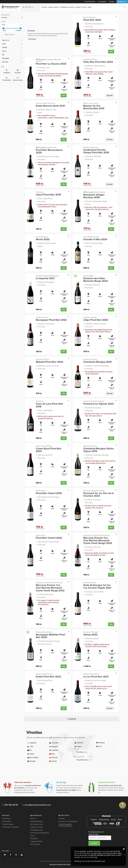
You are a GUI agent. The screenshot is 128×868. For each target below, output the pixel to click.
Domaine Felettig (90, 446)
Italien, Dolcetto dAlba (94, 243)
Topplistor (7, 71)
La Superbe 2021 (45, 278)
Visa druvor (96, 752)
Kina (59, 754)
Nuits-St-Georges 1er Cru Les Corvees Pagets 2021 (97, 586)
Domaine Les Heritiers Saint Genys (97, 535)
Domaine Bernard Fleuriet (48, 60)
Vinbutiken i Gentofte (11, 827)
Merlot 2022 (43, 239)
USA (106, 747)
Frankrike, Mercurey (93, 547)
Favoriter (18, 71)
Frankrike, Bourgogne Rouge (49, 641)
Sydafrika (84, 743)
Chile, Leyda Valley (45, 198)
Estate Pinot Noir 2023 (48, 677)
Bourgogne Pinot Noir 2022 (51, 320)
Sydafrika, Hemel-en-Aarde (96, 324)
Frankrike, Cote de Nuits (95, 592)
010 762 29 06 (90, 2)
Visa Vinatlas (32, 39)
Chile (37, 747)
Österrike (59, 758)
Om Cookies (35, 844)
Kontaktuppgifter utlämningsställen (66, 825)
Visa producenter (96, 760)
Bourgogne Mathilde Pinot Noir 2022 (50, 636)
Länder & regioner (54, 7)
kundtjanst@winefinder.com (37, 805)
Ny (75, 276)
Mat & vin (72, 7)
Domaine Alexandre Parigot (94, 401)
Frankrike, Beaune (92, 112)
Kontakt (62, 819)
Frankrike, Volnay (92, 638)
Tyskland (106, 743)
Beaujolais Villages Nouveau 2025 (94, 196)
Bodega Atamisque (91, 147)
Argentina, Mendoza (93, 156)
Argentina (37, 743)
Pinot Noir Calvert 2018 (49, 493)
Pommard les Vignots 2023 (99, 404)
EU (37, 750)
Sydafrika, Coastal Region (95, 66)
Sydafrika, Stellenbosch (94, 24)
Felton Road (46, 147)
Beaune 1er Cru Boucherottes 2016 (94, 107)
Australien (59, 743)
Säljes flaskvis (10, 35)
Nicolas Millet (89, 276)
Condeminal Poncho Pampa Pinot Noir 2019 (96, 151)
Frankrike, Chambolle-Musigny (97, 366)
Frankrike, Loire (44, 68)
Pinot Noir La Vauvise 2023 (51, 64)
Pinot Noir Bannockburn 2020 (49, 151)
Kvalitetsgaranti (37, 830)
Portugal (37, 761)
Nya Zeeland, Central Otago (48, 156)
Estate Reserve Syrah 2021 (50, 106)
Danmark (59, 747)
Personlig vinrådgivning (40, 833)
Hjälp (112, 2)
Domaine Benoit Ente (44, 632)
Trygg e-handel (36, 841)
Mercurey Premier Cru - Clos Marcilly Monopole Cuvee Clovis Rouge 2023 (50, 588)
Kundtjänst (102, 2)
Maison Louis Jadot (91, 103)
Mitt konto (122, 2)
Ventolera (40, 192)
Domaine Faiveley (90, 359)
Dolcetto (89, 246)
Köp (111, 52)
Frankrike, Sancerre (93, 285)
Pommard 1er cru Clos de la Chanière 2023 (99, 495)
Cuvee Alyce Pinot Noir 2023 (49, 450)
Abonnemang (18, 79)
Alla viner (45, 7)
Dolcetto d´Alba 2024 (95, 239)
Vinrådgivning (64, 7)
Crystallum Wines (90, 59)
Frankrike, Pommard (93, 408)
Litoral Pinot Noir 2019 (48, 195)
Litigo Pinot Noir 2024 (96, 320)
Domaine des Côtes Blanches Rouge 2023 (96, 280)
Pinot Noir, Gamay (45, 644)
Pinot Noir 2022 (92, 20)
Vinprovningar (8, 824)
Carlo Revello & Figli (91, 237)
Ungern (84, 747)
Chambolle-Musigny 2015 (97, 362)
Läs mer (110, 95)
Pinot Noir (89, 27)
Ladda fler (72, 719)
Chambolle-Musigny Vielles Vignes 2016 (99, 450)
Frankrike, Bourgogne (46, 282)
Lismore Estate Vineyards (46, 103)
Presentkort (7, 79)
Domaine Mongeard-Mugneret (47, 276)
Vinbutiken (6, 819)
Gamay (88, 204)
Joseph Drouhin (42, 317)
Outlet (90, 7)
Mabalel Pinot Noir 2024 (49, 362)
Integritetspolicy (37, 821)
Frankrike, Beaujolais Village (96, 201)
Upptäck (79, 7)
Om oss (84, 7)
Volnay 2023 (90, 635)
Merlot (40, 246)
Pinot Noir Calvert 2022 (49, 538)
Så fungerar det (37, 824)
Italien (37, 754)
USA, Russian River (45, 455)
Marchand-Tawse (90, 583)
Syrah (40, 113)
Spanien (59, 761)
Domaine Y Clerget (91, 632)
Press (33, 836)
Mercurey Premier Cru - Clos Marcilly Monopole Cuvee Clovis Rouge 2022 (98, 541)
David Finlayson (89, 17)
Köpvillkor (34, 839)
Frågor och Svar (37, 827)
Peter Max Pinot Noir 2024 (98, 62)
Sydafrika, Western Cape (47, 110)
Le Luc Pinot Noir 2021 (96, 677)
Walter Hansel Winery (44, 446)
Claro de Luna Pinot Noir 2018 (50, 405)
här (96, 857)
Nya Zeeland (37, 758)
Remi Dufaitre (94, 192)
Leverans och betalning (68, 821)
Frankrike (59, 750)
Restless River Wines (91, 674)
